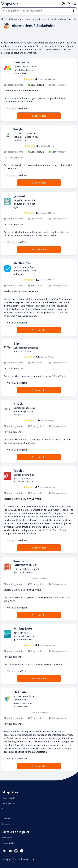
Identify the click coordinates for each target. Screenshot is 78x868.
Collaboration (13, 19)
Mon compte (8, 838)
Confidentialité (9, 798)
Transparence (8, 803)
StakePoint (46, 19)
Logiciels (6, 824)
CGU (4, 809)
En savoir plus (39, 116)
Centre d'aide (8, 843)
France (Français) (24, 859)
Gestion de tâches (30, 19)
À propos (6, 819)
